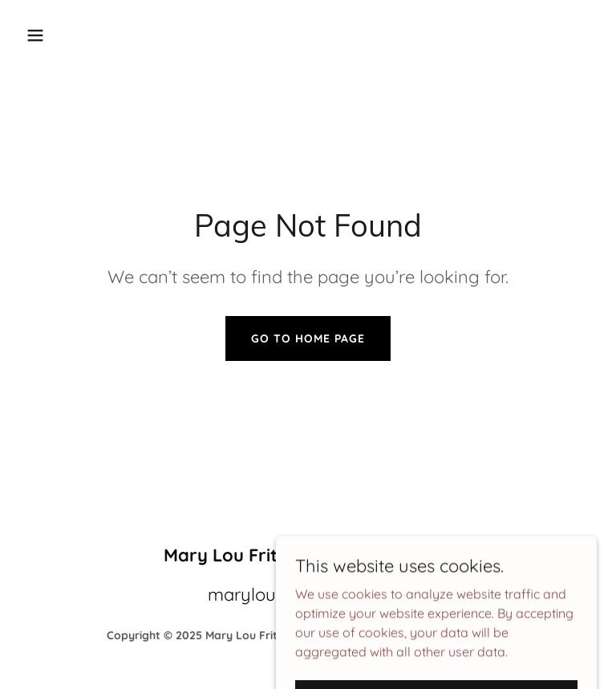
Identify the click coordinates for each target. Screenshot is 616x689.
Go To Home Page (308, 338)
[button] (85, 35)
